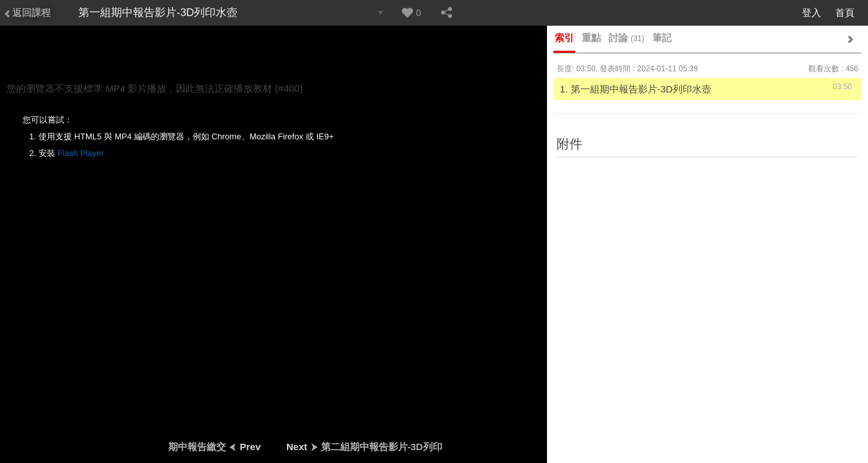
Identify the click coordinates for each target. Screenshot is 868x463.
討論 (627, 38)
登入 (812, 13)
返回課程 (27, 13)
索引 (564, 38)
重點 (591, 38)
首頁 (845, 13)
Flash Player (81, 153)
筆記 (662, 38)
